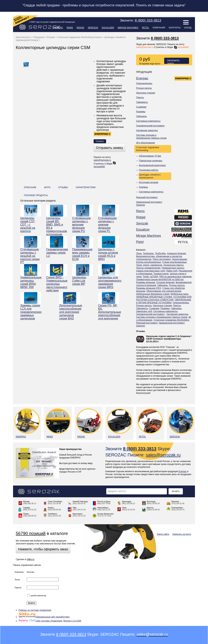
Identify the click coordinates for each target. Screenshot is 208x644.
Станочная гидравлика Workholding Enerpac (80, 37)
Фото (47, 187)
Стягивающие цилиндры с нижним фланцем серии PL (107, 225)
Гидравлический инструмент (150, 126)
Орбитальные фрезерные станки (153, 294)
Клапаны (143, 187)
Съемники (141, 107)
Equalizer (108, 28)
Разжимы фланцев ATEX (149, 288)
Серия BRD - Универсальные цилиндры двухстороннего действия (57, 284)
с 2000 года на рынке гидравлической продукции (52, 22)
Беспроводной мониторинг (152, 165)
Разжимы (141, 112)
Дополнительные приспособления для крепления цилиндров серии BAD (70, 312)
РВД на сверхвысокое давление (176, 277)
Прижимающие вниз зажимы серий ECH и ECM (82, 254)
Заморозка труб (144, 311)
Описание (30, 187)
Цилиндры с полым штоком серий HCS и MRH (108, 254)
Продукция (39, 37)
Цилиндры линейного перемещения (150, 176)
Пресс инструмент (162, 259)
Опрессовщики (179, 259)
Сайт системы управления (40, 621)
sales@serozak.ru (145, 47)
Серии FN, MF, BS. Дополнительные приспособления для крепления (109, 312)
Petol (145, 28)
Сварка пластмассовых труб (151, 271)
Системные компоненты (148, 121)
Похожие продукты (36, 195)
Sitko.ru (31, 559)
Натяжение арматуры (147, 130)
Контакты (175, 28)
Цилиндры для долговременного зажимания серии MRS (109, 282)
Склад (188, 28)
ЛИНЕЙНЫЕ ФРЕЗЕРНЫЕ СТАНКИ (154, 297)
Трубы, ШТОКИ (150, 277)
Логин (17, 580)
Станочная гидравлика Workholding (148, 149)
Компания (159, 28)
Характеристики (86, 187)
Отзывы (141, 331)
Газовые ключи (161, 274)
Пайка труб (172, 271)
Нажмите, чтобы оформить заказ (43, 549)
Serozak (93, 28)
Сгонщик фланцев (165, 282)
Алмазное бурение (177, 253)
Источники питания (149, 182)
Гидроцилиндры (144, 83)
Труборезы (148, 253)
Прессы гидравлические (148, 268)
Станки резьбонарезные (174, 262)
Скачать (100, 141)
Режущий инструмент (147, 197)
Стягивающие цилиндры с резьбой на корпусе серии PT (30, 256)
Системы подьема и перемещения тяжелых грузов (151, 137)
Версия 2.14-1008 (72, 621)
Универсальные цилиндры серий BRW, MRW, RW (31, 282)
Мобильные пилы (179, 294)
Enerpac (58, 28)
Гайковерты (142, 102)
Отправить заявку (109, 148)
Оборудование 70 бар (150, 156)
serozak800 (181, 47)
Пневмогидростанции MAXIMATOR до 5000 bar (160, 279)
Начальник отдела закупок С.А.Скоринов (168, 336)
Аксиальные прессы (173, 265)
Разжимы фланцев (146, 282)
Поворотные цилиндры (151, 161)
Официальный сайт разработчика (44, 617)
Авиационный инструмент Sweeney (149, 204)
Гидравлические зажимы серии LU (57, 253)
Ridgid (80, 28)
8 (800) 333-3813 (165, 38)
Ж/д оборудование (146, 143)
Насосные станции (146, 93)
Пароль (18, 588)
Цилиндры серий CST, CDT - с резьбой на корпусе (28, 225)
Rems (70, 28)
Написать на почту (182, 534)
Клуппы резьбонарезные (149, 262)
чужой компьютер (37, 596)
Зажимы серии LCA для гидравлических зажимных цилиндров (31, 312)
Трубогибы (160, 253)
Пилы (139, 253)
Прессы (140, 98)
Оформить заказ (173, 62)
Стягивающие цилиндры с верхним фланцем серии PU (82, 225)
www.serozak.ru (23, 37)
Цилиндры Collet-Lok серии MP (79, 281)
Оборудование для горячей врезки (164, 291)
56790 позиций (31, 533)
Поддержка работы (149, 170)
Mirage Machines (128, 28)
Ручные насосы (144, 88)
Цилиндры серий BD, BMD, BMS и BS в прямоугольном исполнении (56, 226)
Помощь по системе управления (35, 610)
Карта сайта (163, 534)
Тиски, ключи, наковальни (149, 265)
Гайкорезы (141, 116)
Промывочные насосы (173, 268)
